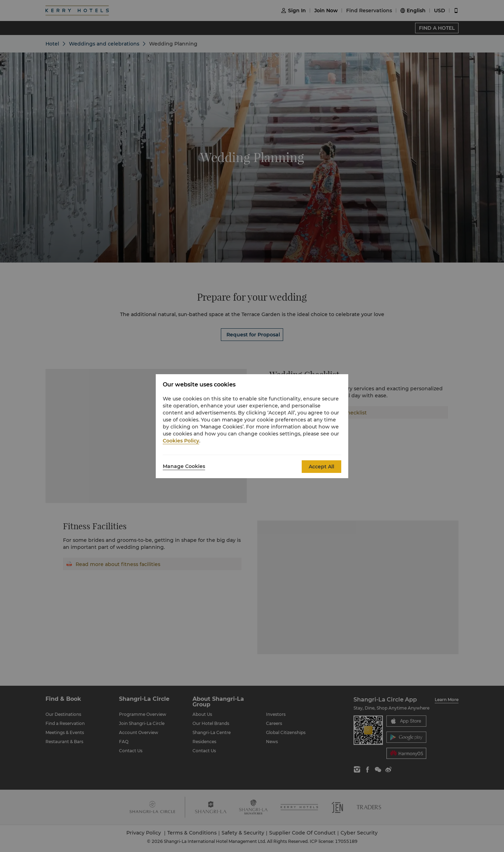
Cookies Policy (181, 441)
